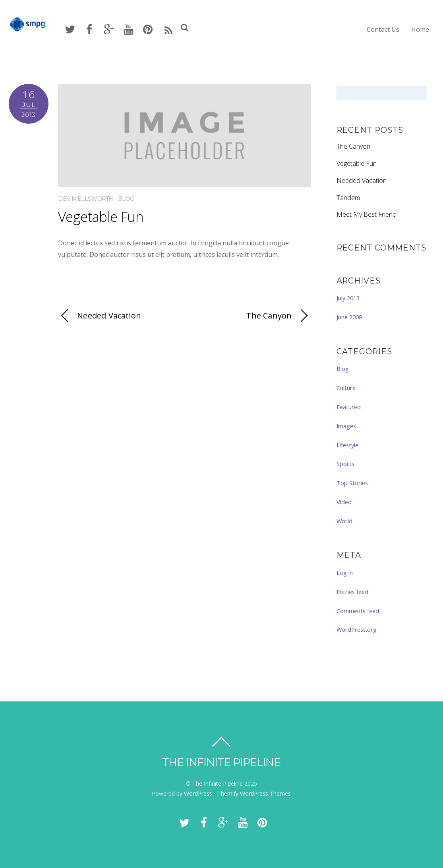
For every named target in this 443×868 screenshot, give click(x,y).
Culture (346, 388)
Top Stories (352, 483)
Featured (349, 407)
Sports (345, 464)
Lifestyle (347, 445)
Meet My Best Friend (367, 214)
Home (420, 29)
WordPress (198, 793)
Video (344, 502)
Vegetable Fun (101, 217)
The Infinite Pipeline (218, 784)
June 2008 (349, 317)
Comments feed (358, 611)
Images (346, 426)
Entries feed (352, 592)
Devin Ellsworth (86, 199)
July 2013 (348, 298)
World (344, 521)
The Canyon (278, 316)
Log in (345, 573)
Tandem (348, 198)
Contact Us (383, 29)
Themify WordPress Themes (254, 793)
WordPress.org (357, 629)
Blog (126, 199)
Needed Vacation (100, 316)
